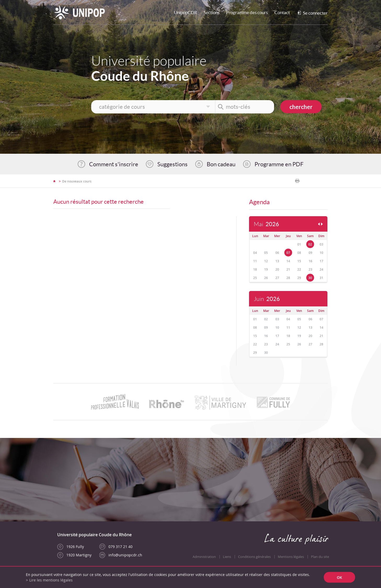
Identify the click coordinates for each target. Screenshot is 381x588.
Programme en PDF (279, 164)
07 (288, 253)
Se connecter (315, 13)
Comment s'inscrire (114, 164)
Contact (282, 12)
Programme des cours (247, 12)
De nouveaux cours (77, 181)
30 (310, 278)
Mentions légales (291, 557)
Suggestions (172, 164)
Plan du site (320, 557)
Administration (204, 557)
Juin (267, 299)
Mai (266, 224)
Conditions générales (254, 557)
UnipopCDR (186, 12)
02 (310, 244)
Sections (212, 12)
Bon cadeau (221, 164)
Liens (227, 557)
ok (339, 577)
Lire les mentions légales (51, 580)
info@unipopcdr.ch (125, 555)
